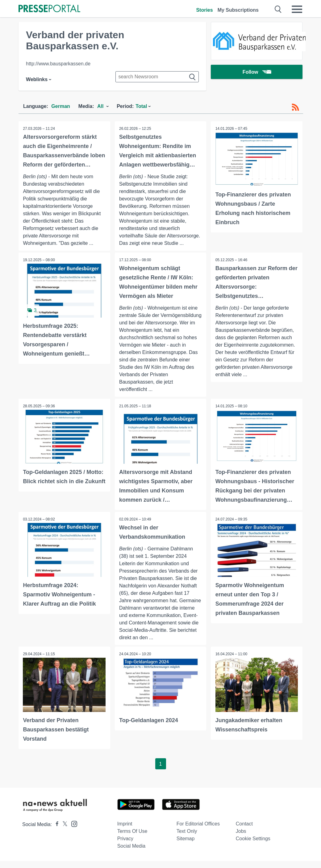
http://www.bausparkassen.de (58, 64)
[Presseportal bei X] (63, 831)
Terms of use (132, 838)
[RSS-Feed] (295, 107)
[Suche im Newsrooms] (157, 77)
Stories (204, 10)
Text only (187, 838)
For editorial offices (198, 831)
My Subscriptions (238, 10)
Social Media (131, 853)
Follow (257, 72)
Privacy (125, 846)
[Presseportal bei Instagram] (72, 831)
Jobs (241, 838)
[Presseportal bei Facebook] (55, 831)
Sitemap (186, 846)
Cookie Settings (253, 846)
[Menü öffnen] (297, 9)
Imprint (125, 831)
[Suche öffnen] (278, 9)
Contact (244, 831)
